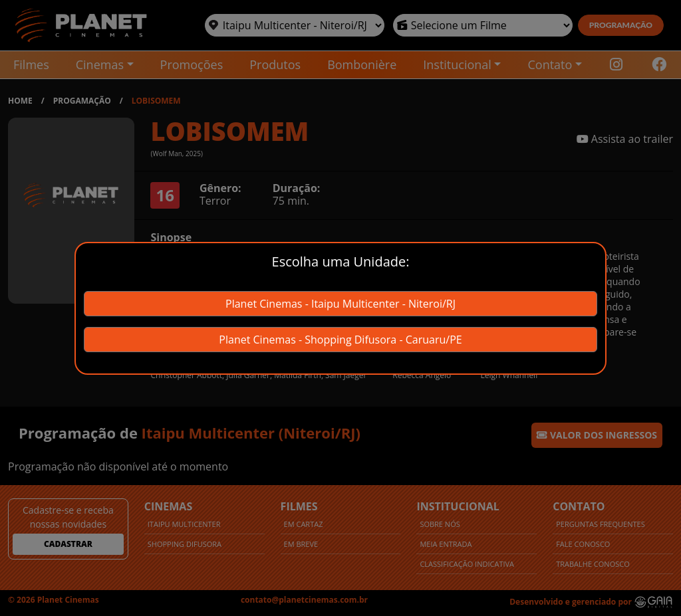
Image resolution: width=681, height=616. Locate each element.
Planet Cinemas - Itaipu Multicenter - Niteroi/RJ (340, 304)
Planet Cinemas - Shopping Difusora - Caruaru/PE (340, 340)
